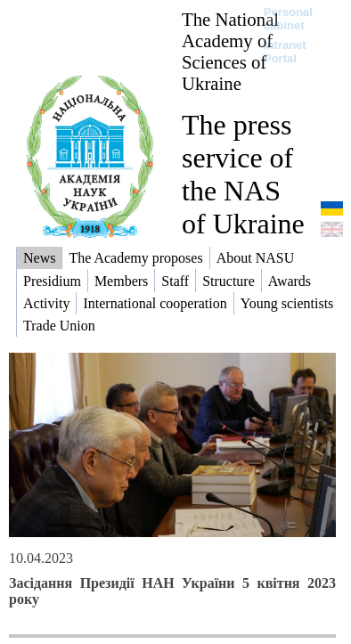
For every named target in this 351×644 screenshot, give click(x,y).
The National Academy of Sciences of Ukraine (230, 51)
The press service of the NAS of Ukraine (243, 174)
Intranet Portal (285, 52)
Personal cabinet (288, 19)
